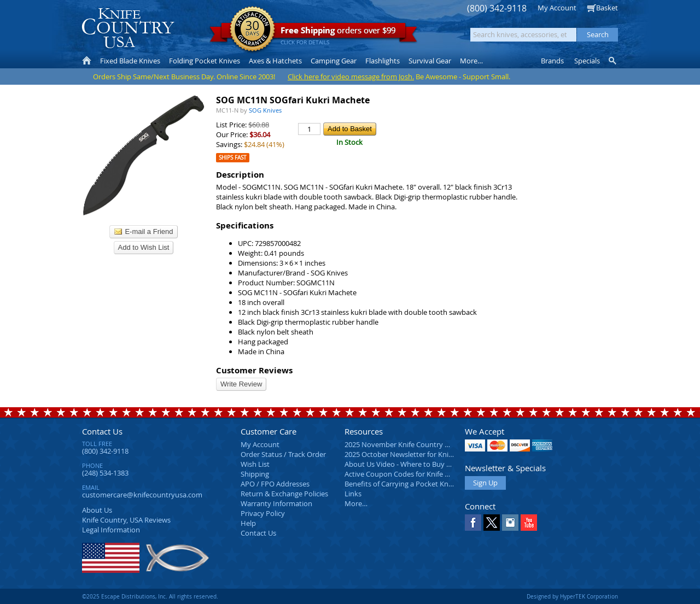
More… (356, 503)
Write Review (241, 384)
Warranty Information (276, 503)
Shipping (255, 474)
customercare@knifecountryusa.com (142, 495)
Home (87, 61)
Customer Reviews (254, 370)
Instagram (510, 523)
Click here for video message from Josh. (351, 77)
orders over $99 (313, 33)
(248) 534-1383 (105, 473)
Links (353, 494)
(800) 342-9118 (497, 8)
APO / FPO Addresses (275, 484)
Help (248, 523)
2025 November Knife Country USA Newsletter (420, 444)
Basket (607, 8)
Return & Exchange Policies (284, 494)
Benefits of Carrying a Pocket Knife (400, 484)
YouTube (529, 523)
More (471, 61)
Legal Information (111, 530)
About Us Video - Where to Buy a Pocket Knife (418, 464)
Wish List (255, 464)
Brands (552, 61)
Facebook (473, 523)
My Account (557, 8)
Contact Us (102, 431)
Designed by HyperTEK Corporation (572, 596)
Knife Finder (613, 61)
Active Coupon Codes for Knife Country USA (415, 474)
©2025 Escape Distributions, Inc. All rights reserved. (150, 596)
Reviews (126, 520)
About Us (97, 510)
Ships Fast (233, 158)
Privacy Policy (263, 513)
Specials (587, 61)
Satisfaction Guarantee (252, 30)
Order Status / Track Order (283, 454)
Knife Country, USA (128, 28)
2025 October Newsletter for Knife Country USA (421, 454)
